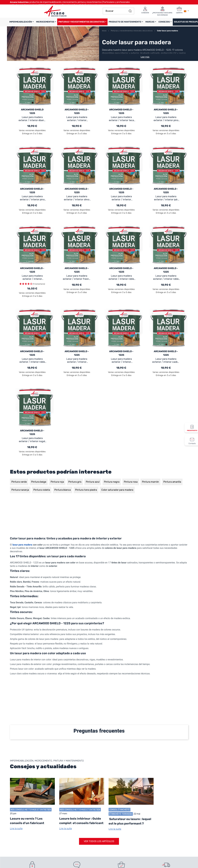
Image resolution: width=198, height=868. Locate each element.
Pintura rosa (131, 482)
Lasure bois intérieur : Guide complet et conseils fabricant (81, 821)
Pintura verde (19, 482)
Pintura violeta (42, 490)
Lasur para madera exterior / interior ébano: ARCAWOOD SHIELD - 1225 (32, 119)
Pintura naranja (20, 490)
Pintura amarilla (172, 482)
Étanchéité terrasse (121, 814)
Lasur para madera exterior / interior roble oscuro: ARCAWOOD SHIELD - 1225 (121, 278)
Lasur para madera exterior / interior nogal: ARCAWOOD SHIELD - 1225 (32, 440)
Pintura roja (57, 482)
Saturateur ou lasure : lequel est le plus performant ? (130, 821)
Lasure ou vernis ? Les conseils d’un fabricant (27, 821)
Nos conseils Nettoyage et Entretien (31, 810)
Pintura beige (39, 482)
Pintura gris (75, 482)
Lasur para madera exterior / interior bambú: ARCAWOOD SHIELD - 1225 (121, 361)
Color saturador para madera (117, 490)
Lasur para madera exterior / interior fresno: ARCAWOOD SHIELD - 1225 (77, 278)
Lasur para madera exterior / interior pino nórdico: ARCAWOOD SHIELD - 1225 (166, 119)
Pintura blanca (63, 490)
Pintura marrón (150, 482)
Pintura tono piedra (86, 490)
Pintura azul (93, 482)
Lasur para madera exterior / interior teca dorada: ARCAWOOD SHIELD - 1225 (121, 119)
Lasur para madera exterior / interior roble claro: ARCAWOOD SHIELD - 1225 (32, 361)
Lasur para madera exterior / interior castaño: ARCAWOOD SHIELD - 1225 (77, 361)
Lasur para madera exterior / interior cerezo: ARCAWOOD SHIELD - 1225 (121, 198)
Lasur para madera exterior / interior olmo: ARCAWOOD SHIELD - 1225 (77, 198)
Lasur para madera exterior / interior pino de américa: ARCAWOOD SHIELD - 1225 (32, 198)
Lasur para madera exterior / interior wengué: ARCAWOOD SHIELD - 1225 (77, 119)
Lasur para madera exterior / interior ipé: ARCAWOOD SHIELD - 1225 (166, 198)
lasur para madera (22, 545)
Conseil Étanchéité (119, 810)
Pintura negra (112, 482)
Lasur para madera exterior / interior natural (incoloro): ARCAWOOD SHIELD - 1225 (32, 278)
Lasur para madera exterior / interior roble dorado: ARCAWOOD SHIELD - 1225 (166, 278)
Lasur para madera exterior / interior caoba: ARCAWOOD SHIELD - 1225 (166, 361)
